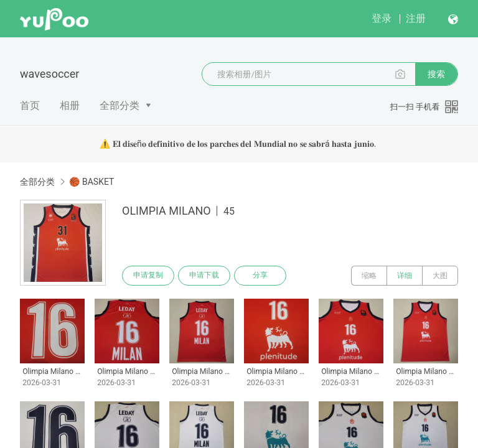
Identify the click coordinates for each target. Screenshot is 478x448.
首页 (30, 105)
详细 (405, 276)
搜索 (436, 74)
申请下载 (204, 276)
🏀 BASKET (91, 182)
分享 (260, 276)
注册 (416, 18)
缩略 (369, 276)
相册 (70, 105)
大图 (440, 276)
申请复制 (148, 276)
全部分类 (119, 105)
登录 (382, 18)
